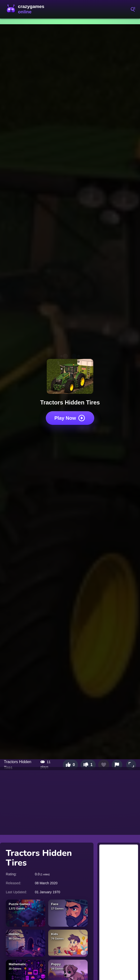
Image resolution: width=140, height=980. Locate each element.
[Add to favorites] (104, 765)
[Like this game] (70, 765)
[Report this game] (117, 765)
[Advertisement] (70, 801)
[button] (131, 765)
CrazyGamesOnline (27, 9)
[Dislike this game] (88, 765)
